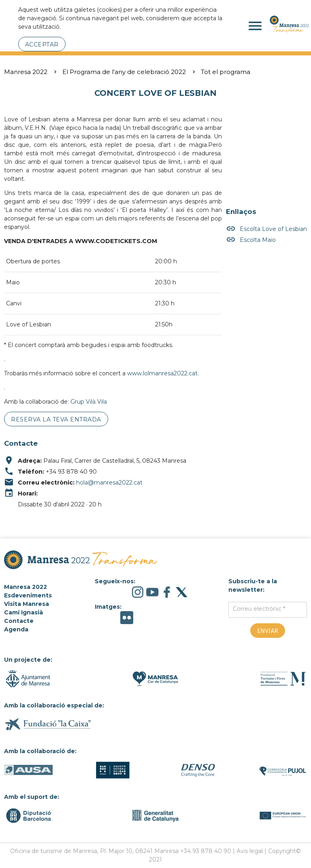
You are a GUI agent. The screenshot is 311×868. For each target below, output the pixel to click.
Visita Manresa (27, 604)
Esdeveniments (28, 595)
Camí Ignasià (23, 612)
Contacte (19, 621)
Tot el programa (226, 72)
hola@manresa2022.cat (109, 483)
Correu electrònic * (259, 609)
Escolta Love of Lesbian (266, 229)
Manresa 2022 (26, 72)
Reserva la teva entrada (56, 419)
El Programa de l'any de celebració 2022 (124, 72)
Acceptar (42, 44)
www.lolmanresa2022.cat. (163, 373)
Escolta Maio (251, 240)
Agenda (16, 629)
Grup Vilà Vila (89, 402)
